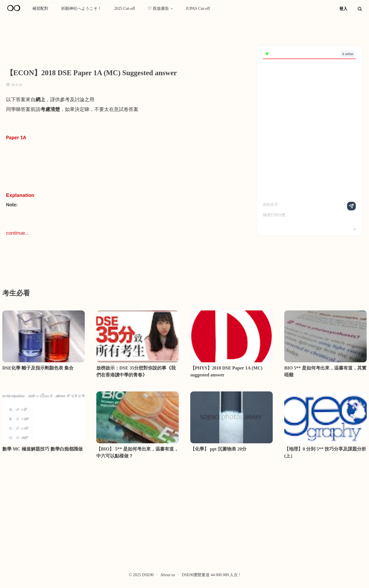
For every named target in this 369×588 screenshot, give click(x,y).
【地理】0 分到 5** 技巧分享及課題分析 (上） (325, 452)
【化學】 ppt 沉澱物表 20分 (218, 449)
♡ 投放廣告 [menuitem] (158, 9)
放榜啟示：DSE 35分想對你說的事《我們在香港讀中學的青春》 (136, 371)
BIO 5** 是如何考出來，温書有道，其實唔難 (325, 371)
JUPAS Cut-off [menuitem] (198, 9)
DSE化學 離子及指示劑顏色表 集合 (38, 368)
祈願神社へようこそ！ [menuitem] (81, 9)
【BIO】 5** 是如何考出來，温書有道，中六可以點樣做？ (137, 452)
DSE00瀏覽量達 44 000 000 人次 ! (211, 575)
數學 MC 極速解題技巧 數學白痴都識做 (43, 449)
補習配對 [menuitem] (40, 9)
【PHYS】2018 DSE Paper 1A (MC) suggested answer (226, 371)
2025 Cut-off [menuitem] (125, 9)
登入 (343, 9)
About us (168, 575)
